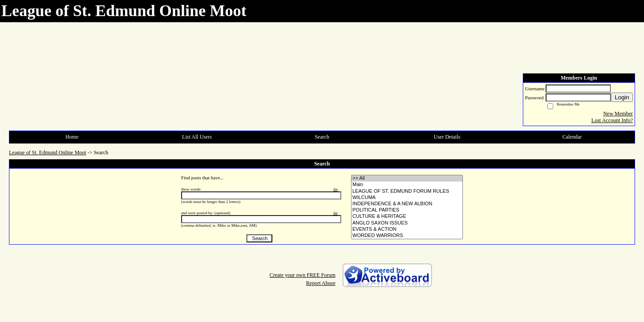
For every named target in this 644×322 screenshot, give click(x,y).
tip (335, 189)
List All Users (197, 137)
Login (622, 97)
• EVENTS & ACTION (407, 229)
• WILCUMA (407, 198)
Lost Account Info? (612, 120)
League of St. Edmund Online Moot (48, 153)
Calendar (572, 137)
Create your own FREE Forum (303, 275)
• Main (407, 185)
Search (322, 137)
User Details (447, 137)
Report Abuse (321, 283)
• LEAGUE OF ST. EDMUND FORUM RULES (407, 191)
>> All (407, 178)
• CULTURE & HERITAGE (407, 216)
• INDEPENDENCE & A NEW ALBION (407, 204)
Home (72, 137)
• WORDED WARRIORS (407, 236)
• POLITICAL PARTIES (407, 210)
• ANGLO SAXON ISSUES (407, 223)
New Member (618, 114)
